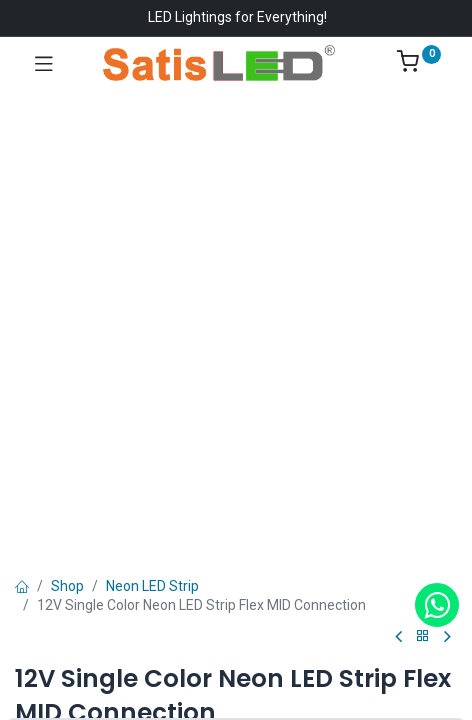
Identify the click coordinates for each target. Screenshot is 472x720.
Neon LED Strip (152, 586)
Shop (67, 586)
